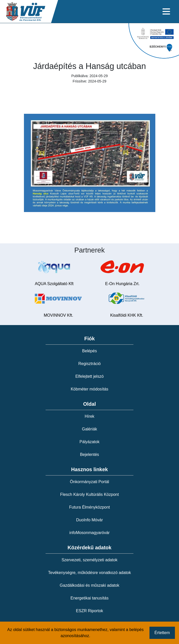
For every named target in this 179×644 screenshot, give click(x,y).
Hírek (89, 416)
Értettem (162, 633)
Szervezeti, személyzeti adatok (90, 560)
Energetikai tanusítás (89, 598)
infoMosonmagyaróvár (89, 533)
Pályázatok (89, 442)
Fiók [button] (89, 339)
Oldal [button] (89, 404)
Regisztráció (89, 364)
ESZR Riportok (89, 611)
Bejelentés (89, 454)
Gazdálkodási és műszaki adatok (90, 585)
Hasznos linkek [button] (89, 469)
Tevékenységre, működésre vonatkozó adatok (90, 573)
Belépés (90, 351)
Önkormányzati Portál (90, 482)
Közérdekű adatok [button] (89, 548)
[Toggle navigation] (166, 11)
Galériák (90, 429)
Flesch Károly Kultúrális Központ (89, 494)
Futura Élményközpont (89, 507)
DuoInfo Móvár (89, 520)
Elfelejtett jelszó (89, 376)
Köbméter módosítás (90, 389)
